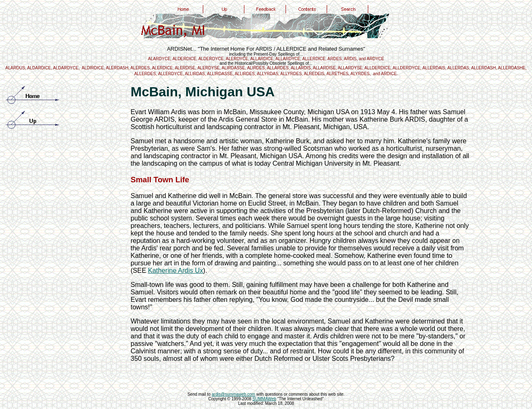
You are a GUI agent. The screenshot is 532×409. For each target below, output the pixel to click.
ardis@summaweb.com (233, 394)
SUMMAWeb (264, 399)
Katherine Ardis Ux (176, 271)
